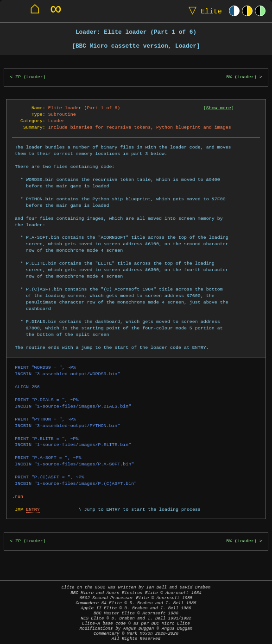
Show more (219, 108)
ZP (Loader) (31, 77)
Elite (203, 11)
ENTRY (33, 509)
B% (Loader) (241, 77)
